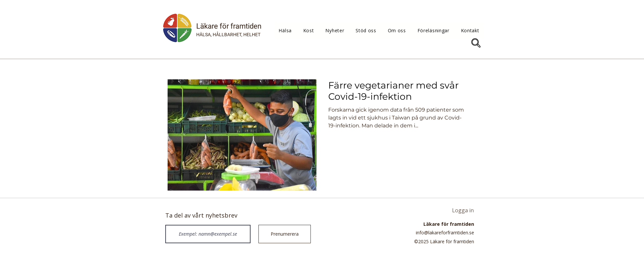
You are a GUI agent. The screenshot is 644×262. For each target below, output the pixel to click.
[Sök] (476, 43)
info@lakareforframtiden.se (445, 233)
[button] (285, 30)
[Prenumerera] (285, 234)
